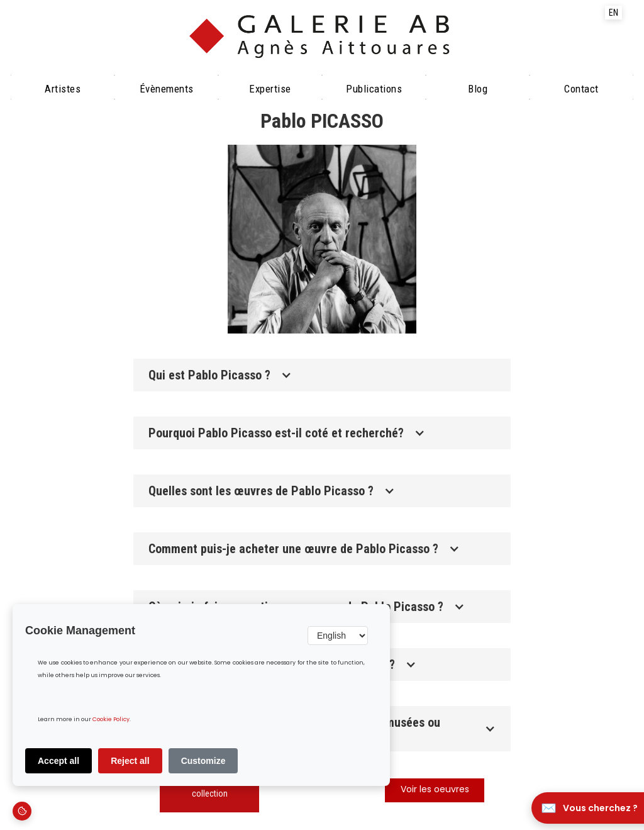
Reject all (130, 761)
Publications (374, 89)
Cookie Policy (111, 720)
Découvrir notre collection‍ (210, 787)
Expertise (270, 89)
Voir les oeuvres (435, 790)
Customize (203, 761)
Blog (478, 89)
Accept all (58, 761)
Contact (581, 89)
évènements (167, 89)
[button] (322, 375)
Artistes (63, 89)
